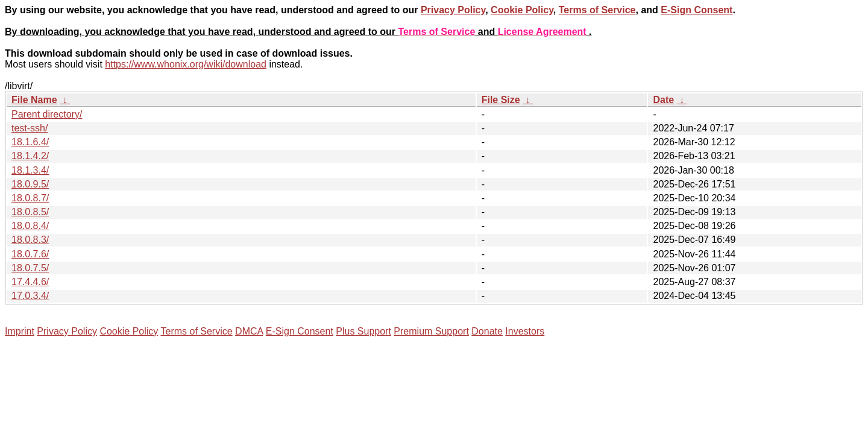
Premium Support (431, 331)
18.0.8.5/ (30, 212)
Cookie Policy (522, 10)
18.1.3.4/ (30, 170)
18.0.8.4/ (30, 226)
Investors (525, 331)
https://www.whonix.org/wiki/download (186, 64)
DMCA (249, 331)
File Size (501, 100)
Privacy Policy (453, 10)
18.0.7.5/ (30, 268)
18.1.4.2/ (30, 156)
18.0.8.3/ (30, 240)
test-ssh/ (30, 128)
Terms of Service (597, 10)
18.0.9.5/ (30, 184)
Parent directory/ (47, 114)
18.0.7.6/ (30, 254)
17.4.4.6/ (30, 282)
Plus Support (363, 331)
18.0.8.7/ (30, 198)
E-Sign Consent (697, 10)
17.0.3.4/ (30, 296)
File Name (34, 100)
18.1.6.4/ (30, 142)
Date (663, 100)
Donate (487, 331)
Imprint (20, 331)
